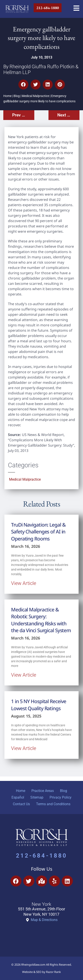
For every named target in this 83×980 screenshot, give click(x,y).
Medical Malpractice (35, 96)
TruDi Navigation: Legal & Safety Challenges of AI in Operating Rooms (38, 532)
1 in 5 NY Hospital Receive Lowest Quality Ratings (39, 705)
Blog (17, 96)
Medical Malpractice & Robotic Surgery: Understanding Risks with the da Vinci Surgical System (41, 620)
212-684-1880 (41, 856)
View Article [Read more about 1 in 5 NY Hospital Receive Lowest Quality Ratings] (24, 748)
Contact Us (21, 804)
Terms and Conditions (53, 804)
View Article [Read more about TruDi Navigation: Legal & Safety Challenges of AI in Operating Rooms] (24, 583)
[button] (23, 85)
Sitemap (37, 797)
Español (18, 797)
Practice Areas (43, 791)
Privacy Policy (61, 797)
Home (7, 96)
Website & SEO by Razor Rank (41, 972)
